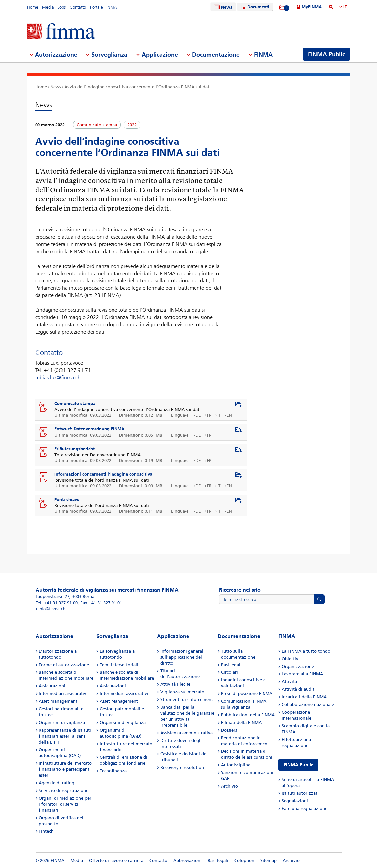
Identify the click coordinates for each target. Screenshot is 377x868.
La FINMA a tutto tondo (306, 651)
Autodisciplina (236, 765)
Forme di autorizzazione (64, 665)
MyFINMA (312, 7)
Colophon (244, 861)
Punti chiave (67, 499)
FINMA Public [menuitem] (327, 54)
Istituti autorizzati (300, 793)
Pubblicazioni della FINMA (248, 715)
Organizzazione (298, 666)
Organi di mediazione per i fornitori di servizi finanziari (65, 804)
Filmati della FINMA (241, 722)
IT (345, 7)
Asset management (58, 701)
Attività (289, 682)
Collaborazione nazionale (308, 705)
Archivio (229, 786)
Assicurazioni (52, 686)
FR (209, 415)
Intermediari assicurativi (63, 694)
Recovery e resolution (182, 768)
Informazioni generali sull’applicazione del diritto (183, 657)
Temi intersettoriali (119, 665)
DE (198, 415)
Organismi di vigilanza (62, 722)
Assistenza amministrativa (187, 733)
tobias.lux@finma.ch (58, 378)
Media (48, 7)
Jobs (62, 7)
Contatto (78, 7)
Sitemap (268, 861)
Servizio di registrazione (64, 790)
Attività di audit (298, 689)
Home (33, 7)
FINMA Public (298, 765)
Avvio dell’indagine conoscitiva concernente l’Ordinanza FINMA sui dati (138, 87)
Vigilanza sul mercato (182, 692)
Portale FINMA (104, 7)
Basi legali (231, 665)
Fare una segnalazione (304, 808)
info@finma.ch (52, 609)
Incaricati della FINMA (304, 697)
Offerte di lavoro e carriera (116, 861)
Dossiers (229, 730)
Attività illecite (175, 684)
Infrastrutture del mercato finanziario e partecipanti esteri (65, 769)
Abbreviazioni (188, 861)
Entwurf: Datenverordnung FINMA (89, 429)
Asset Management (119, 701)
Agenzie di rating (57, 783)
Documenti (254, 7)
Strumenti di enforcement (187, 700)
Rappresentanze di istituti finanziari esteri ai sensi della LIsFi (65, 736)
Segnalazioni (295, 801)
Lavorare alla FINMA (302, 674)
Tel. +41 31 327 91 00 (57, 603)
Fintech (46, 831)
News (222, 7)
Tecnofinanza (113, 771)
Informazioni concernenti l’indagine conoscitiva (103, 474)
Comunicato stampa (75, 403)
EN (229, 415)
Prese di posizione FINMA (247, 694)
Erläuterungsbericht (75, 449)
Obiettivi (291, 659)
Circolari (229, 672)
